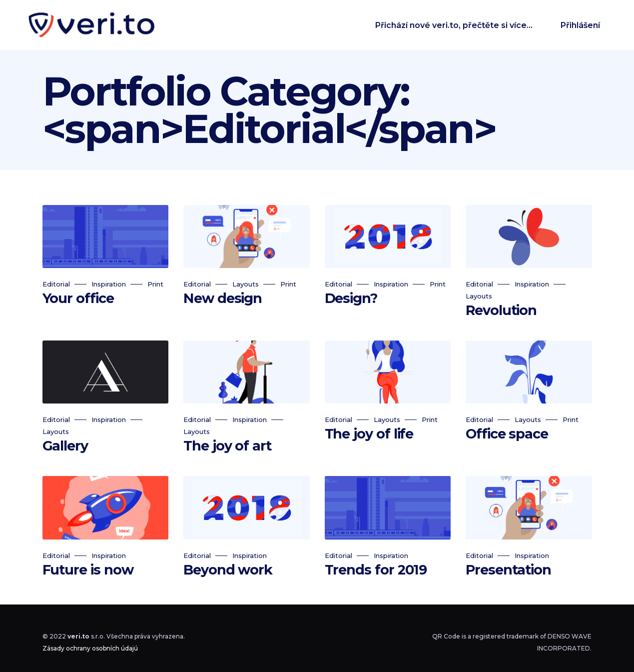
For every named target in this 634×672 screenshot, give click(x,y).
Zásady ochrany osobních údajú (90, 648)
